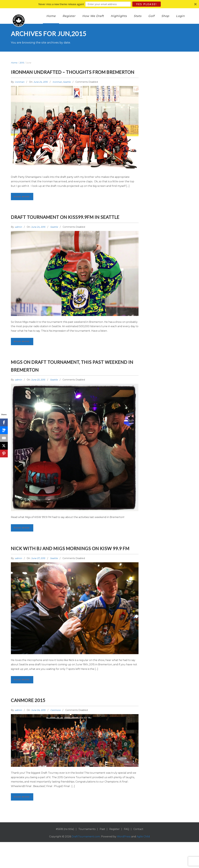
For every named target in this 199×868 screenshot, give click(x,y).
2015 (22, 63)
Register (69, 16)
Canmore (55, 735)
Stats (138, 16)
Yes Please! (147, 4)
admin (19, 243)
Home (51, 16)
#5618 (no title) (65, 855)
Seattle (67, 90)
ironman (20, 90)
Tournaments (87, 855)
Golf (151, 16)
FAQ (127, 855)
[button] (99, 4)
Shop (165, 16)
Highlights (119, 16)
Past (102, 855)
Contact (138, 855)
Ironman (57, 90)
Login (180, 16)
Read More (22, 204)
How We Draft (93, 16)
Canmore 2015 (34, 725)
